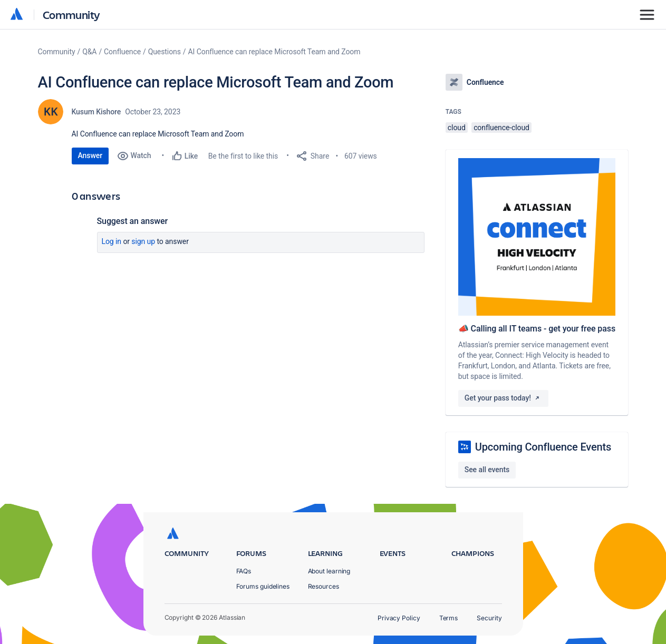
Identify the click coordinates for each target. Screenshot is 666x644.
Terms (449, 618)
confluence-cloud (501, 128)
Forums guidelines (263, 586)
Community (71, 14)
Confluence (122, 52)
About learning (329, 571)
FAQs (244, 571)
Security (489, 618)
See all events (487, 470)
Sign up (143, 241)
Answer (90, 155)
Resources (324, 586)
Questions (165, 52)
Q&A (89, 52)
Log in (112, 241)
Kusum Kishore (96, 112)
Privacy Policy (399, 618)
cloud (457, 128)
